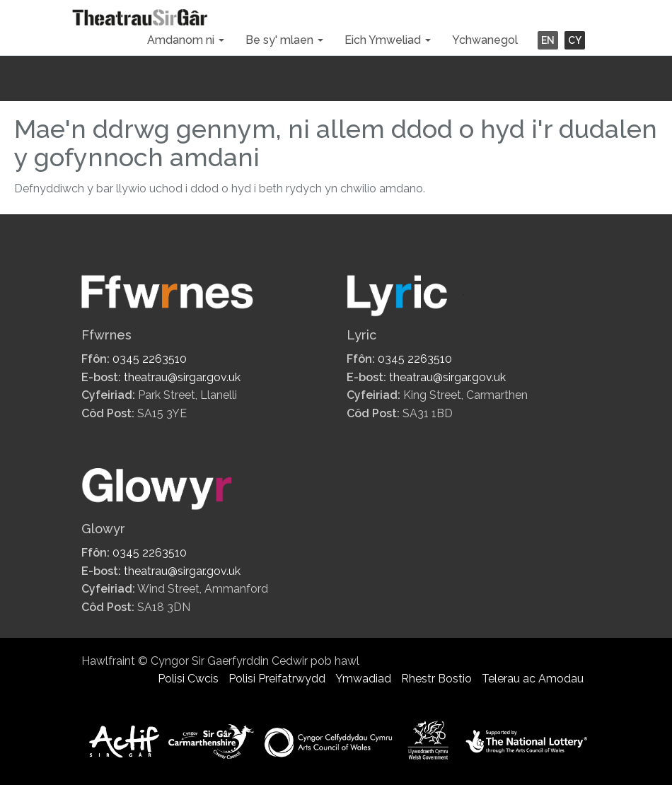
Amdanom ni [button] (186, 40)
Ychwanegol (485, 40)
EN (548, 40)
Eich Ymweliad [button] (388, 40)
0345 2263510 (150, 359)
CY (575, 40)
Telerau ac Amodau (533, 679)
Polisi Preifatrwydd (277, 679)
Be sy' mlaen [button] (284, 40)
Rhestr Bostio (436, 679)
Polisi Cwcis (188, 679)
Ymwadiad (363, 679)
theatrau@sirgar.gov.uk (182, 377)
